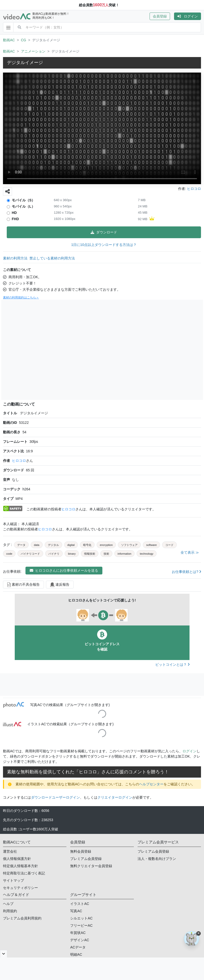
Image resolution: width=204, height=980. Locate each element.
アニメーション (33, 51)
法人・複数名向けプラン (157, 859)
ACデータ (78, 947)
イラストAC (80, 904)
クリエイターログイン (115, 797)
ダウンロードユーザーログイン (55, 797)
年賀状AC (78, 933)
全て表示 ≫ (190, 552)
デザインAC (80, 940)
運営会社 (10, 851)
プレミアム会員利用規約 (22, 918)
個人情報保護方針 (17, 859)
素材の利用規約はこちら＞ (21, 297)
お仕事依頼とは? (186, 572)
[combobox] (113, 27)
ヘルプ (8, 904)
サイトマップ (13, 880)
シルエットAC (81, 918)
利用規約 (10, 911)
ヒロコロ (19, 461)
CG (24, 40)
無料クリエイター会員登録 (91, 866)
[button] (162, 16)
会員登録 (160, 16)
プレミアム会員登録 (86, 859)
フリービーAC (81, 925)
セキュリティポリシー (20, 888)
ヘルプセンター (151, 784)
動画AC (9, 40)
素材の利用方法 (15, 258)
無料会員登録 (81, 851)
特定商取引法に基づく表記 (24, 873)
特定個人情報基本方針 (20, 866)
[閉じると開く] (4, 954)
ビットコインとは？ (172, 665)
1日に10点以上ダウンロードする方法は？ (104, 245)
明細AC (76, 954)
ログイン (188, 16)
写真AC (76, 911)
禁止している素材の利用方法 (52, 258)
